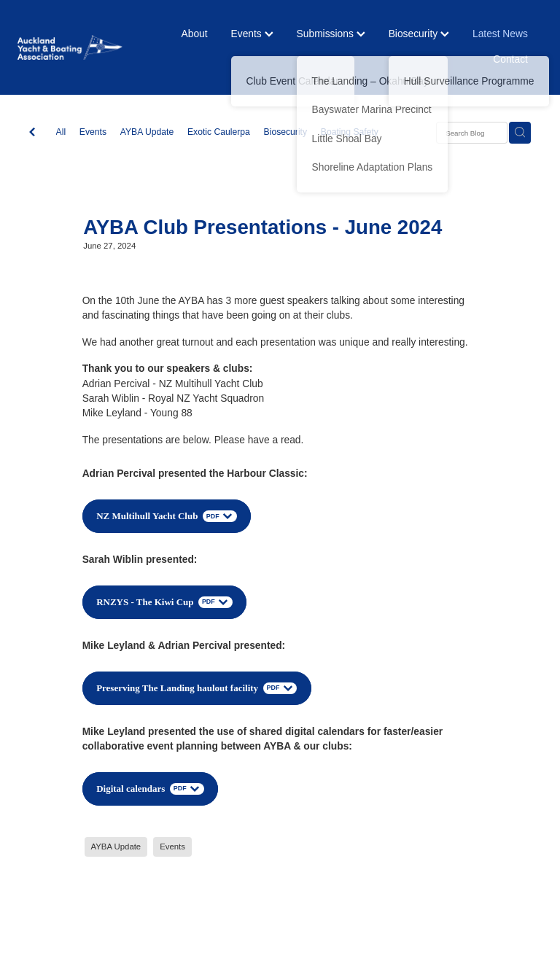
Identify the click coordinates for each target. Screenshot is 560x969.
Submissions (331, 34)
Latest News (500, 34)
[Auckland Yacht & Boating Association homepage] (70, 47)
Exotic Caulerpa (219, 132)
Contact (510, 59)
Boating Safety (350, 132)
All (61, 132)
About (195, 34)
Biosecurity (419, 34)
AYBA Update (147, 132)
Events (252, 34)
